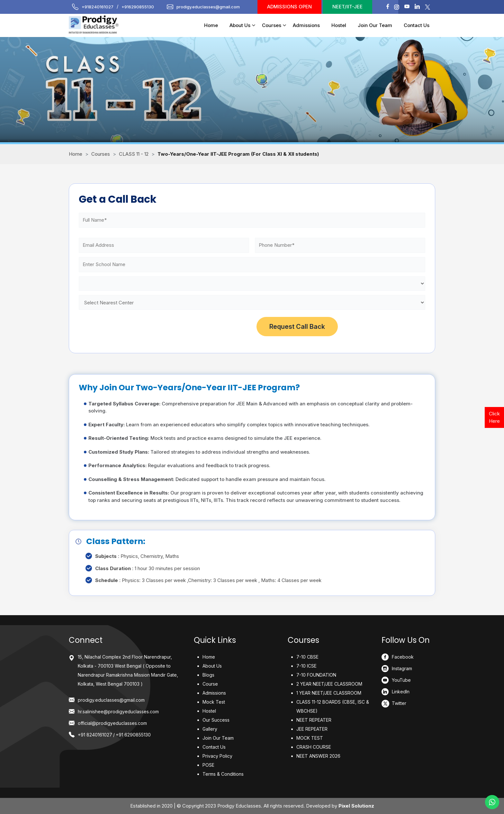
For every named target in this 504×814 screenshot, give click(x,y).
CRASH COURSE (314, 747)
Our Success (216, 720)
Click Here (494, 417)
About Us (240, 25)
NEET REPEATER (314, 720)
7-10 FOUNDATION (316, 675)
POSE (208, 765)
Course (210, 684)
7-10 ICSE (306, 666)
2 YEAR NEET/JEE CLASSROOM (329, 684)
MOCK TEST (310, 738)
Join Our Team (375, 25)
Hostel (339, 25)
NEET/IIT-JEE (347, 7)
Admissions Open (289, 7)
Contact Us (417, 25)
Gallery (210, 729)
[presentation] (128, 327)
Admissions (306, 25)
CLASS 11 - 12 (134, 154)
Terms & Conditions (223, 774)
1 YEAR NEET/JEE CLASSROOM (329, 693)
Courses (272, 25)
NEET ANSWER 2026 (318, 756)
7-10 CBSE (307, 657)
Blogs (208, 675)
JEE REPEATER (312, 729)
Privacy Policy (217, 756)
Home (211, 25)
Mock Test (214, 702)
